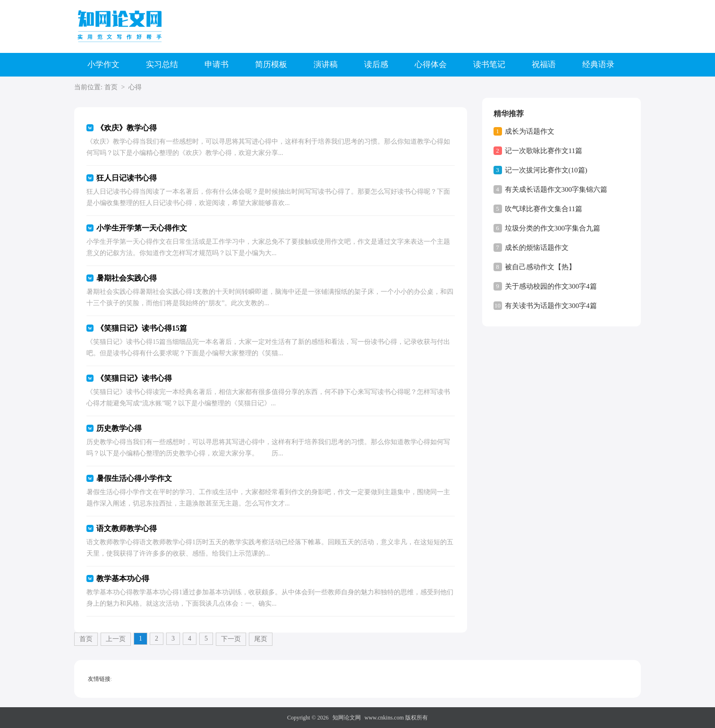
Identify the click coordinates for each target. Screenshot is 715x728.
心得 (135, 87)
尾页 (261, 639)
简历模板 (271, 64)
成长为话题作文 (530, 131)
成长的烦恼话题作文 (537, 248)
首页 (111, 87)
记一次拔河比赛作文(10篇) (546, 170)
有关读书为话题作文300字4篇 (551, 306)
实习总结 (162, 64)
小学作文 (103, 64)
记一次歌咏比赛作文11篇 (544, 151)
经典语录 (598, 64)
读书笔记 (489, 64)
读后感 (376, 64)
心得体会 (431, 64)
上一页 (116, 639)
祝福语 (544, 64)
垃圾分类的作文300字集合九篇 (553, 228)
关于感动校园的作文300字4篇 (551, 286)
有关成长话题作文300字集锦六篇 (556, 189)
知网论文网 (347, 718)
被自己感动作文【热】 (540, 267)
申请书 (217, 64)
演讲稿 (326, 64)
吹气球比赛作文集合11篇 (544, 209)
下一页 (231, 639)
